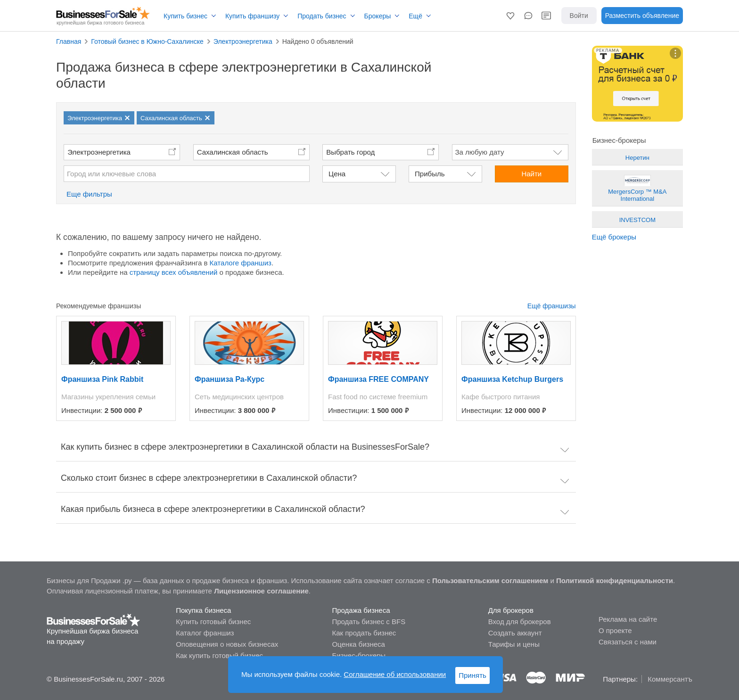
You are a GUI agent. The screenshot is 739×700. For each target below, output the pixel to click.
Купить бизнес (185, 16)
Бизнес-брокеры (359, 655)
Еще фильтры (89, 194)
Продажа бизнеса (361, 610)
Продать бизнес (322, 16)
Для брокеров (511, 610)
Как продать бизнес (364, 633)
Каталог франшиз (205, 633)
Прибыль (430, 174)
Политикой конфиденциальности (615, 581)
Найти (531, 174)
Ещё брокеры (614, 237)
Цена (337, 174)
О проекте (615, 630)
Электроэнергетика (99, 152)
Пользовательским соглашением (490, 581)
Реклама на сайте (628, 619)
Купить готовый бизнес (213, 622)
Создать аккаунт (515, 633)
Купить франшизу (252, 16)
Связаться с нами (628, 642)
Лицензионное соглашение (261, 591)
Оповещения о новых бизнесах (227, 644)
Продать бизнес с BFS (369, 622)
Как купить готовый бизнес (219, 655)
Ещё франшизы (552, 306)
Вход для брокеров (520, 622)
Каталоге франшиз (241, 263)
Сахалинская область (233, 152)
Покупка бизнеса (203, 610)
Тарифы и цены (514, 644)
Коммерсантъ (670, 679)
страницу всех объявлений (174, 272)
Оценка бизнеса (358, 644)
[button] (510, 16)
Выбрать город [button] (350, 152)
